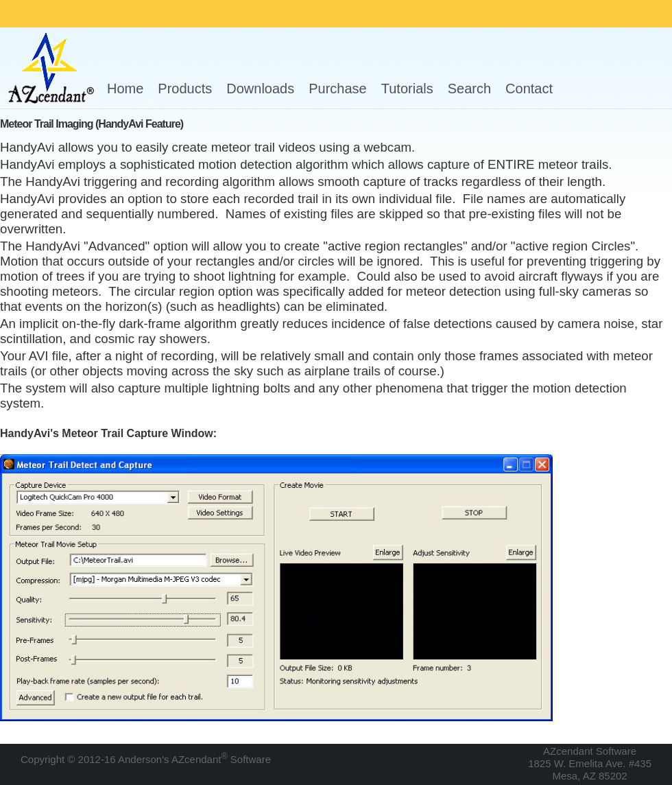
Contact (529, 89)
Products (185, 89)
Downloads (260, 89)
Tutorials (407, 89)
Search (469, 89)
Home (125, 89)
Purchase (338, 89)
